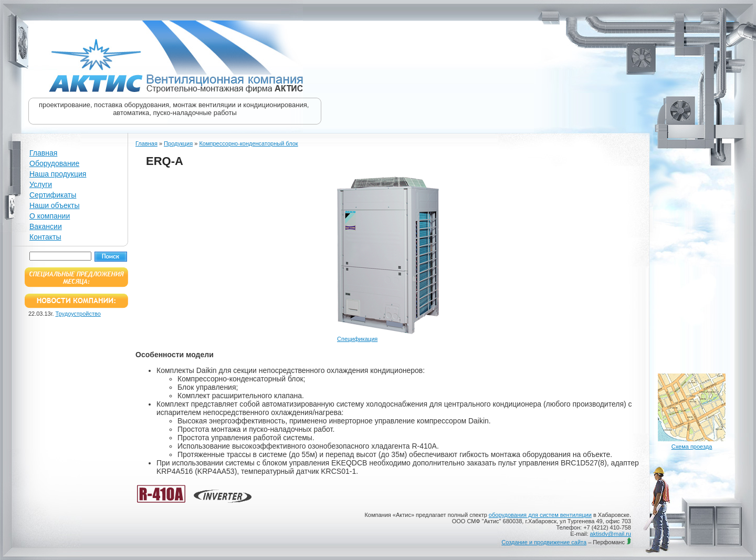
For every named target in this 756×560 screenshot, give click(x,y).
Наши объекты (54, 205)
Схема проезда (692, 447)
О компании (50, 216)
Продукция (178, 143)
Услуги (41, 184)
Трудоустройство (78, 314)
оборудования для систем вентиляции (540, 515)
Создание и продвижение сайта (544, 542)
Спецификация (357, 339)
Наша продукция (58, 174)
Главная (43, 153)
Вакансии (46, 226)
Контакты (45, 237)
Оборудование (54, 163)
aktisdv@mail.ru (611, 534)
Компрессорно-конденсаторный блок (248, 143)
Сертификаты (53, 195)
